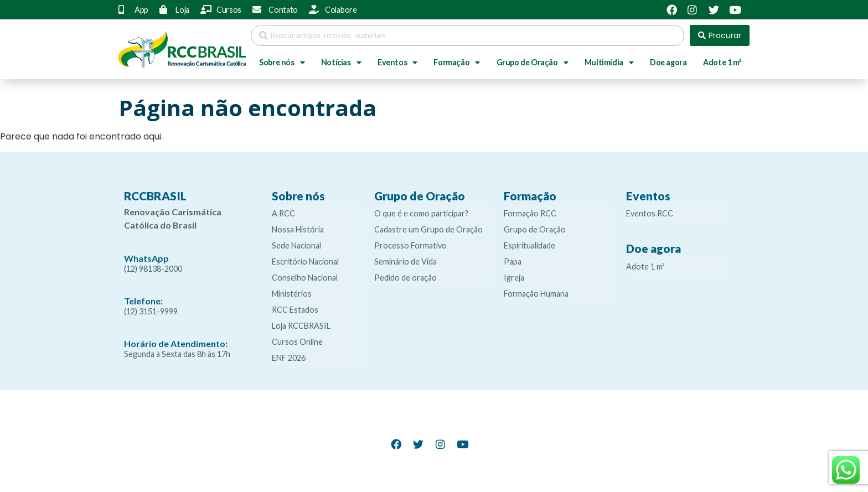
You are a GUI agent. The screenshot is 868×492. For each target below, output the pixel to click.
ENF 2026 (289, 358)
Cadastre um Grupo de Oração (428, 229)
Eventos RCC (650, 213)
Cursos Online (297, 342)
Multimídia (609, 63)
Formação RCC (530, 213)
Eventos (397, 63)
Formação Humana (536, 294)
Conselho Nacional (305, 278)
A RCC (283, 213)
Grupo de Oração (533, 63)
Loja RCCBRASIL (301, 326)
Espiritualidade (529, 245)
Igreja (514, 278)
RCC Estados (295, 310)
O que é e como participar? (421, 213)
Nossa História (298, 229)
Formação (456, 63)
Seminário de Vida (405, 261)
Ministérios (292, 294)
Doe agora (668, 62)
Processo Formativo (410, 245)
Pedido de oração (405, 278)
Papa (513, 261)
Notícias (341, 63)
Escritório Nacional (305, 261)
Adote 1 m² (722, 62)
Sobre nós (282, 63)
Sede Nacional (296, 245)
